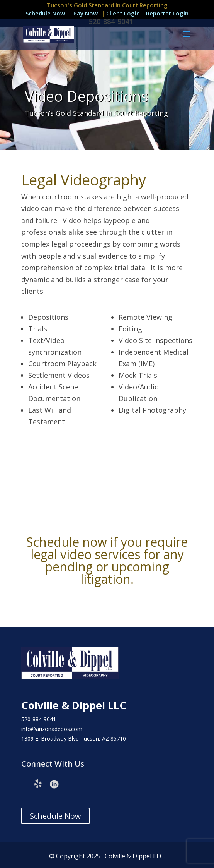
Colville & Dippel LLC (74, 705)
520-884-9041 (39, 719)
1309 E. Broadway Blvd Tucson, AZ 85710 (74, 738)
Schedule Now (45, 13)
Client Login (124, 13)
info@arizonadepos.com (52, 729)
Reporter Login (167, 13)
